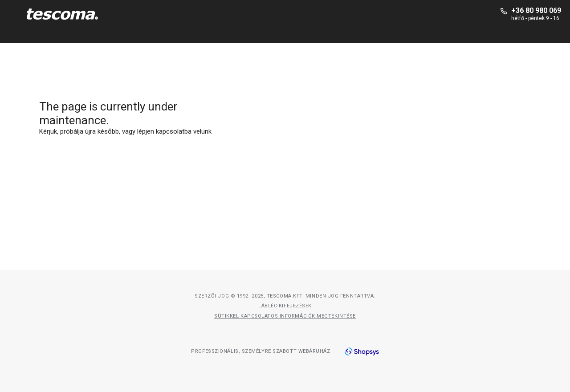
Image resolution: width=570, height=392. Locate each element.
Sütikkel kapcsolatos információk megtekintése (285, 316)
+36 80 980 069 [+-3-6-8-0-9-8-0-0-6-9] (536, 10)
